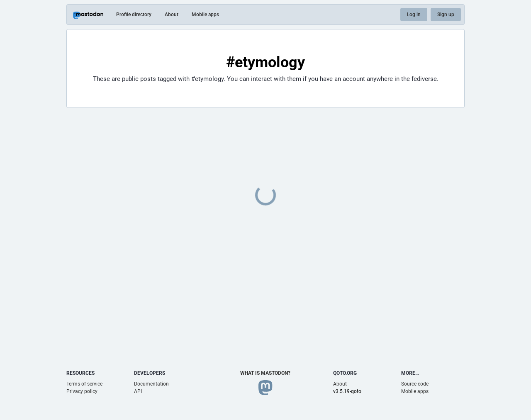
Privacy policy (82, 391)
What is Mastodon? (265, 373)
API (138, 391)
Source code (415, 384)
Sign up (446, 15)
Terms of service (84, 384)
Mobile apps (205, 15)
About (172, 15)
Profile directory (134, 15)
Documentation (151, 384)
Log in (414, 15)
